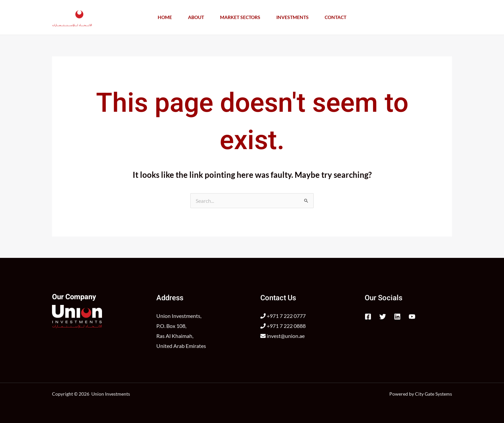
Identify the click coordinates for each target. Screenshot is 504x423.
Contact (335, 17)
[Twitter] (383, 317)
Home (165, 17)
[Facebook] (368, 317)
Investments (292, 17)
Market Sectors (240, 17)
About (196, 17)
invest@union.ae (282, 336)
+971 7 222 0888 (283, 326)
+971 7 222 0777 (283, 316)
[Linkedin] (397, 317)
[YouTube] (412, 317)
